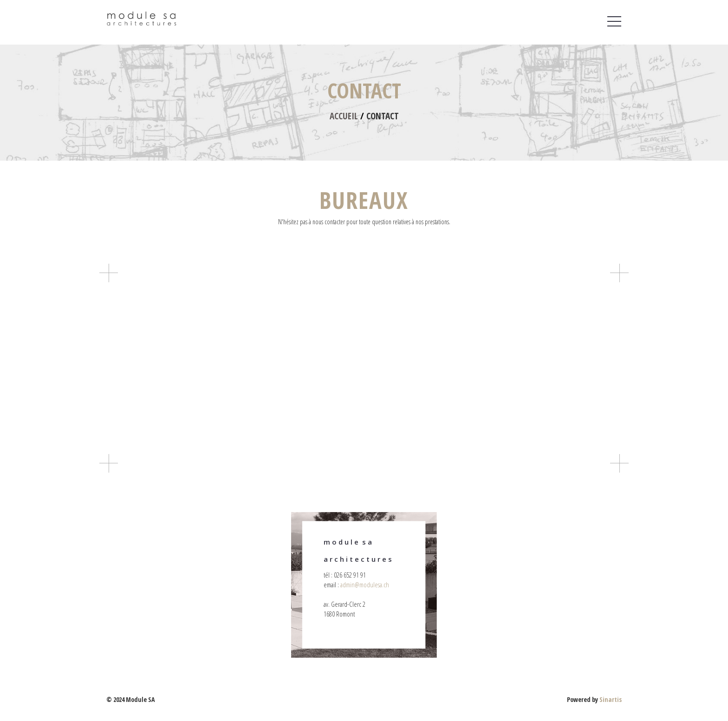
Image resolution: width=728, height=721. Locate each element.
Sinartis (611, 699)
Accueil (344, 116)
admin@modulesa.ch (365, 585)
